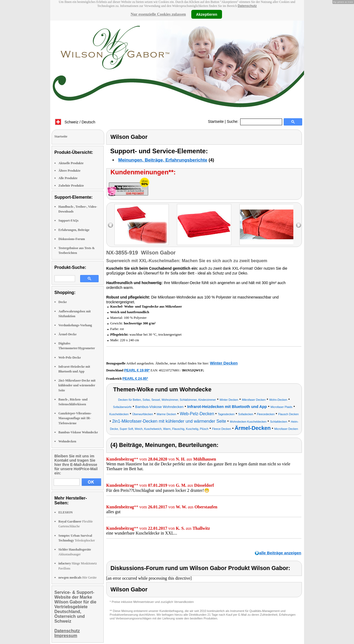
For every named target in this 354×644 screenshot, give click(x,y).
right (299, 225)
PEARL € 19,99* (137, 370)
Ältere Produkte (70, 171)
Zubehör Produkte (71, 186)
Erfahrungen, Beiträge (74, 230)
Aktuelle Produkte (71, 163)
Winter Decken (224, 363)
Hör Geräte (78, 578)
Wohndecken (67, 441)
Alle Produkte (68, 178)
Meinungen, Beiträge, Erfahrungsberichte (163, 160)
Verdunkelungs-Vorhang (75, 325)
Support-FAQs (69, 221)
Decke (63, 302)
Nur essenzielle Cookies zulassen (158, 14)
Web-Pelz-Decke (70, 358)
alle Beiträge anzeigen (280, 553)
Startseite (216, 121)
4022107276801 (169, 370)
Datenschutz (247, 6)
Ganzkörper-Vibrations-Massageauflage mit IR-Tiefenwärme (75, 418)
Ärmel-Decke (68, 334)
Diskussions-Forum (72, 239)
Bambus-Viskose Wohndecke (78, 432)
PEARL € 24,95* (135, 378)
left (110, 225)
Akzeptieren (207, 14)
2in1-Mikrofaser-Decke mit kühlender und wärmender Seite (77, 385)
